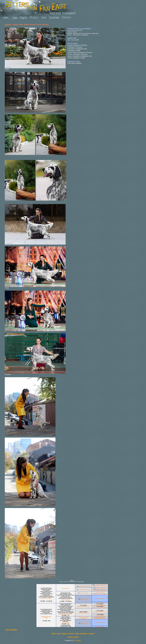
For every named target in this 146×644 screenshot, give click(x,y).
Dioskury (78, 640)
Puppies (64, 634)
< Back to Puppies (11, 630)
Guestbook (83, 634)
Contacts (91, 634)
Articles (71, 634)
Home (54, 634)
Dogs (59, 634)
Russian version (73, 637)
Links (77, 634)
